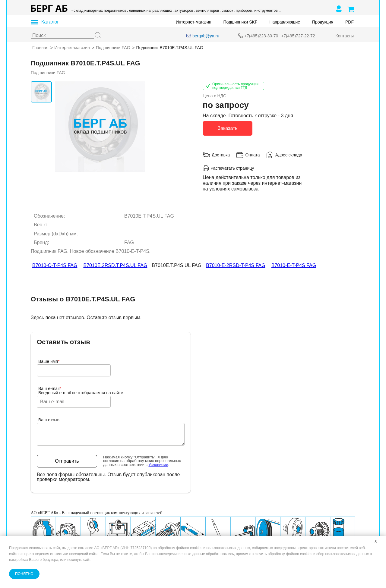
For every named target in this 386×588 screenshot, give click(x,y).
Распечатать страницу (228, 168)
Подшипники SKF (240, 22)
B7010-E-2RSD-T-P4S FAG (236, 265)
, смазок (226, 11)
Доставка (221, 155)
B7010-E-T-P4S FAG (294, 265)
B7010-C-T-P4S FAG (55, 265)
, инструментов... (267, 11)
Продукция (323, 22)
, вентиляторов (207, 11)
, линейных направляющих (149, 11)
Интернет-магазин (194, 22)
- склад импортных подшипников (99, 11)
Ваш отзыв (49, 420)
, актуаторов (183, 11)
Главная (40, 48)
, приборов (243, 11)
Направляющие (285, 22)
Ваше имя (49, 361)
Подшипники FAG (113, 48)
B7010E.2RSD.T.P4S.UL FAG (115, 265)
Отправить (67, 461)
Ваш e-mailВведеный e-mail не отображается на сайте (81, 391)
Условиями (158, 465)
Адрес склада (289, 155)
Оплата (252, 155)
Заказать (227, 128)
